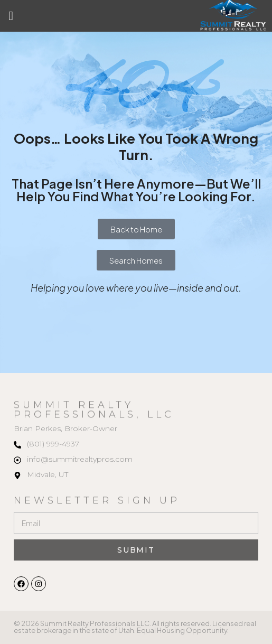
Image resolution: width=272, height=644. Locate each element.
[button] (11, 16)
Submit (136, 550)
